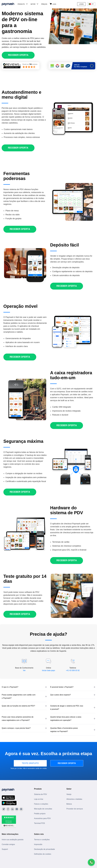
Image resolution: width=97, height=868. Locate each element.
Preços (44, 4)
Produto (21, 4)
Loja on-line (39, 799)
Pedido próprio (40, 814)
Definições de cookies (43, 854)
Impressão (38, 844)
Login (81, 4)
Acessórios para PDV (42, 818)
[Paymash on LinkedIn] (12, 809)
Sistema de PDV (40, 794)
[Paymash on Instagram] (21, 809)
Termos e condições (42, 840)
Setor (33, 4)
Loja (54, 4)
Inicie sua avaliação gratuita (13, 840)
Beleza (69, 804)
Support (5, 849)
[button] (24, 687)
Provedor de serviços (75, 809)
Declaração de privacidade (44, 849)
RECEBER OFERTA (67, 763)
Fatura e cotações (41, 804)
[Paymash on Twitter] (4, 809)
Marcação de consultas (43, 809)
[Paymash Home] (9, 4)
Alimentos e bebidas (74, 799)
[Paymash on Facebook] (8, 809)
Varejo (69, 794)
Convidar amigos (8, 844)
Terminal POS (39, 823)
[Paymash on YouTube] (17, 809)
